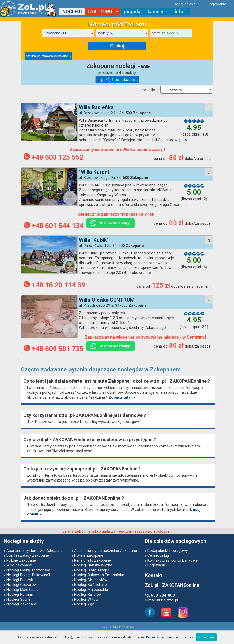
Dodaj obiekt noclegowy (167, 550)
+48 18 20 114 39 (54, 285)
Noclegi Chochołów (91, 580)
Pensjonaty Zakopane (93, 560)
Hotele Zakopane (89, 555)
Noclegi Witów (86, 599)
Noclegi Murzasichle (91, 589)
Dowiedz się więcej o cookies (170, 637)
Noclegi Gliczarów (22, 585)
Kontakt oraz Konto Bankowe (172, 560)
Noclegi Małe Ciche (23, 589)
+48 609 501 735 (53, 349)
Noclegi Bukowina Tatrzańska (99, 575)
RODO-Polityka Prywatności (117, 627)
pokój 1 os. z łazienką (117, 79)
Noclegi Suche (18, 599)
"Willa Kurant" (95, 172)
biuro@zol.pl (167, 600)
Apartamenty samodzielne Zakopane (105, 550)
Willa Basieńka (96, 107)
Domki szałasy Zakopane (28, 555)
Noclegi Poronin (20, 594)
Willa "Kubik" (94, 240)
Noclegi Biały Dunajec (92, 570)
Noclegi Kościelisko (90, 585)
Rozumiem (206, 637)
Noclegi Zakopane (22, 604)
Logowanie (157, 565)
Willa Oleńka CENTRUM (107, 300)
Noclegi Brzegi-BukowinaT (29, 575)
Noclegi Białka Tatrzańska (28, 570)
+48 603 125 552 (53, 157)
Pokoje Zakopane (21, 560)
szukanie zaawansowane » (48, 56)
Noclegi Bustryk (20, 580)
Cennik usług (158, 555)
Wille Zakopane (19, 565)
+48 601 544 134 (53, 226)
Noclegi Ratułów (88, 594)
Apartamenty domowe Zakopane (34, 550)
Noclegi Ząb (84, 604)
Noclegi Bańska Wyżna (93, 565)
